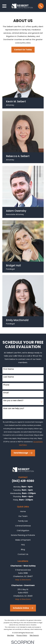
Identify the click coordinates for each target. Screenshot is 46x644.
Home (23, 511)
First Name (9, 369)
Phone (6, 385)
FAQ (23, 545)
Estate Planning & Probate (23, 535)
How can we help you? (14, 408)
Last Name (9, 377)
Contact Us (23, 554)
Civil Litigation (23, 530)
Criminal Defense (23, 526)
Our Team (23, 516)
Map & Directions (23, 580)
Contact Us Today (23, 50)
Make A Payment (23, 540)
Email (6, 393)
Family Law (23, 521)
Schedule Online (23, 608)
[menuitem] (11, 635)
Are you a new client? (13, 401)
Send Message (23, 453)
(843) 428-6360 (23, 481)
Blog (23, 549)
